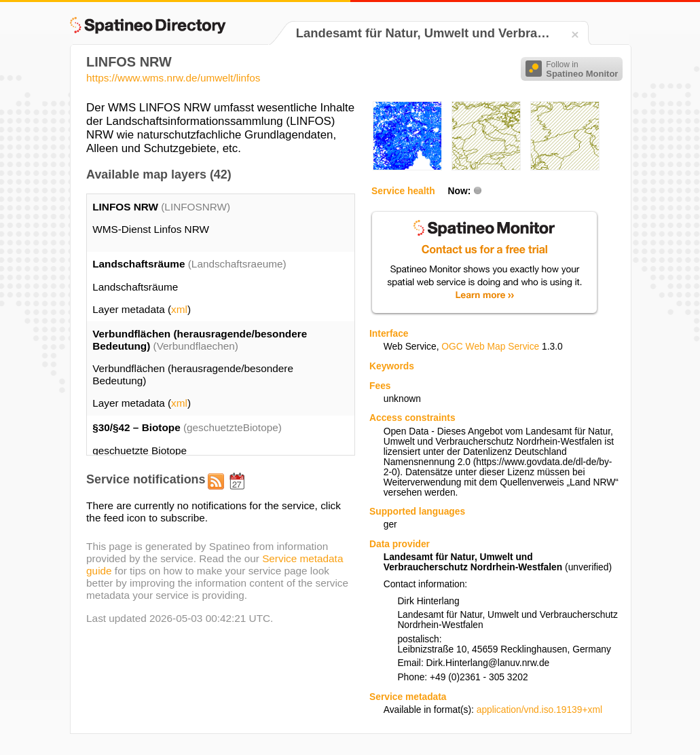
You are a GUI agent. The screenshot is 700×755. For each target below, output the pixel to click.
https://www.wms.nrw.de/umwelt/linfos (173, 78)
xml (179, 309)
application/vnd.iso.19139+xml (539, 710)
